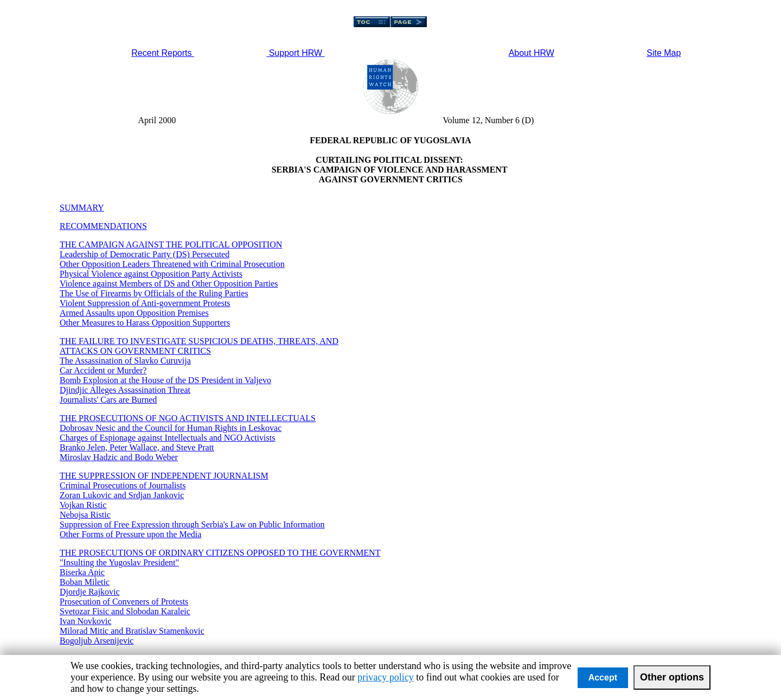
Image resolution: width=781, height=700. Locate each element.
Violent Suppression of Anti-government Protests (145, 303)
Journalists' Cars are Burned (108, 400)
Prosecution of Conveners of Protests (124, 602)
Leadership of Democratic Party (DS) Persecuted (145, 254)
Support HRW (295, 53)
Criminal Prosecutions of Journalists (123, 485)
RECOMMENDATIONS (103, 226)
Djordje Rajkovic (90, 592)
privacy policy (385, 677)
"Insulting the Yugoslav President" (119, 562)
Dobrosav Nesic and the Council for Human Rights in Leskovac (171, 428)
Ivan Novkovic (86, 621)
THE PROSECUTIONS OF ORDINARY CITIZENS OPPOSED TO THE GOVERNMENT (220, 553)
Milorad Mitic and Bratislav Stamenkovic (132, 631)
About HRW (532, 53)
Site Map (664, 53)
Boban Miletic (85, 582)
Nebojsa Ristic (85, 515)
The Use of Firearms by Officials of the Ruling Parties (154, 293)
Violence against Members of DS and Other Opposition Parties (169, 284)
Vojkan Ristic (83, 505)
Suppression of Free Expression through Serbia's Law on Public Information (192, 524)
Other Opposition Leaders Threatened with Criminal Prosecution (172, 264)
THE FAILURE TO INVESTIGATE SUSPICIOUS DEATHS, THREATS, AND (199, 341)
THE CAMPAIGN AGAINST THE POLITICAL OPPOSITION (171, 244)
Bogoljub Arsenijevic (97, 641)
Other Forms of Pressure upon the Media (130, 534)
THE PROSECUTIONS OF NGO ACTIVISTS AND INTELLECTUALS (188, 418)
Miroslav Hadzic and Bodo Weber (119, 457)
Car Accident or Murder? (103, 370)
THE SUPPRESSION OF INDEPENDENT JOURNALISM (164, 476)
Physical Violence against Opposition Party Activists (151, 274)
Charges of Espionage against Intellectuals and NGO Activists (167, 438)
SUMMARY (82, 208)
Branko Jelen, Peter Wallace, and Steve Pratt (137, 447)
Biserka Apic (82, 572)
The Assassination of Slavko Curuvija (125, 361)
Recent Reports (163, 53)
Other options (672, 677)
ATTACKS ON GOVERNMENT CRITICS (135, 351)
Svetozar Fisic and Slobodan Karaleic (125, 611)
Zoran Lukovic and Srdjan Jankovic (122, 495)
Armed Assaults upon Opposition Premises (134, 313)
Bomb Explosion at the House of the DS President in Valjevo (165, 380)
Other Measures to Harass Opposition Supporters (145, 323)
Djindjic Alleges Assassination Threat (125, 390)
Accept (603, 677)
